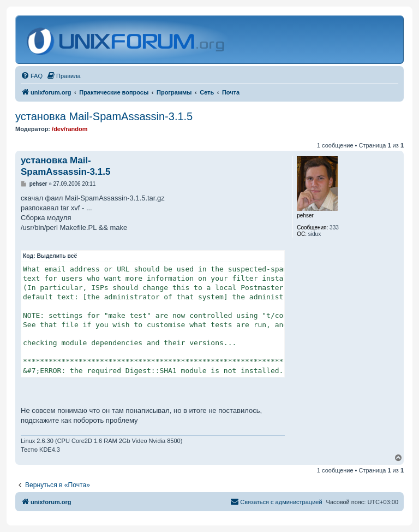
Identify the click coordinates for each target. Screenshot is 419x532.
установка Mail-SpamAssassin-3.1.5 (104, 116)
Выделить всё (57, 256)
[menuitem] (32, 76)
